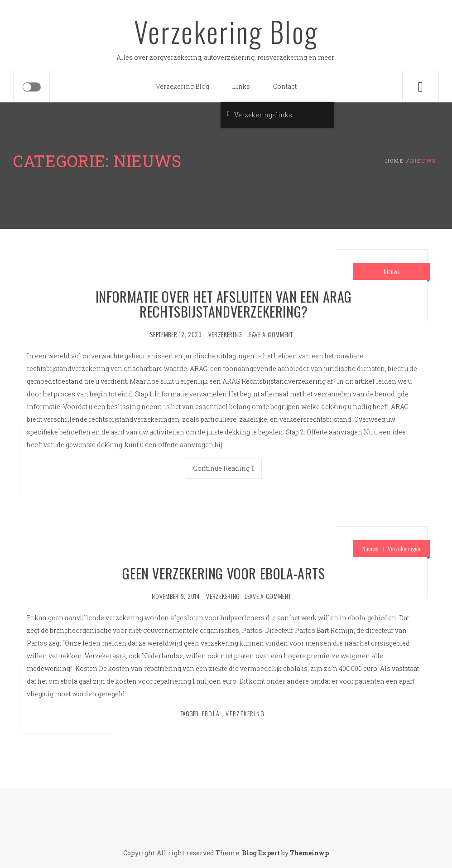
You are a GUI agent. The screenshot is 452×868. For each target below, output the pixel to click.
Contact (285, 86)
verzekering (225, 334)
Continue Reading (224, 468)
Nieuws (392, 271)
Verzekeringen (404, 548)
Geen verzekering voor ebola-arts (224, 573)
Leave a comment (270, 334)
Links (241, 86)
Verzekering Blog (226, 31)
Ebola (211, 713)
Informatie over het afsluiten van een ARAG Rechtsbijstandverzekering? (224, 304)
